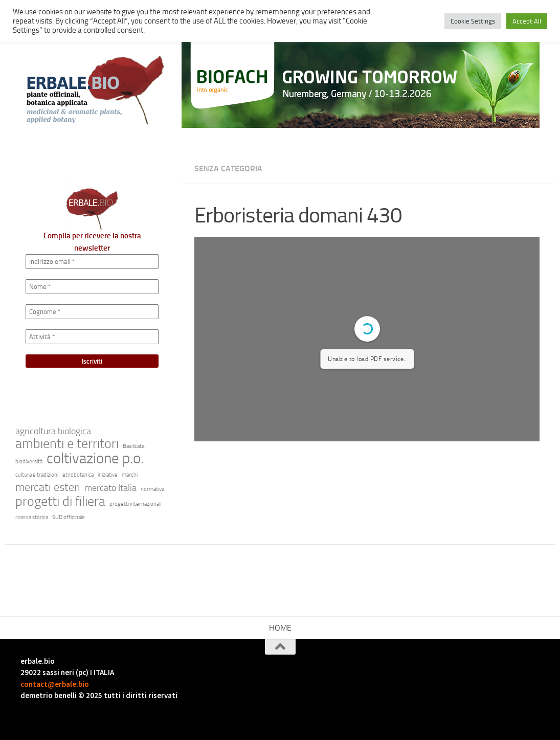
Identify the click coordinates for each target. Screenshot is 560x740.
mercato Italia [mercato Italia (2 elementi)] (110, 488)
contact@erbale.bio (55, 684)
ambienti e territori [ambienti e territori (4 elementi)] (67, 444)
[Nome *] (92, 287)
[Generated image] (361, 84)
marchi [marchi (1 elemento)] (130, 475)
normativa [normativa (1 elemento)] (152, 489)
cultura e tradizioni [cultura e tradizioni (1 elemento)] (37, 475)
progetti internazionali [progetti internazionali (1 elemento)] (135, 504)
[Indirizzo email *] (92, 262)
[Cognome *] (92, 312)
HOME (280, 628)
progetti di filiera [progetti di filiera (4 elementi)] (60, 502)
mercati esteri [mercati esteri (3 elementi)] (48, 487)
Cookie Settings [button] (473, 21)
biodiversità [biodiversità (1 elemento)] (29, 462)
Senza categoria (228, 169)
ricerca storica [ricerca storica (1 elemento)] (32, 517)
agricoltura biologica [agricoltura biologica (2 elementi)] (53, 431)
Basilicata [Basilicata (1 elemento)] (133, 446)
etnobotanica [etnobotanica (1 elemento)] (78, 475)
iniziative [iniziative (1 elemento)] (108, 475)
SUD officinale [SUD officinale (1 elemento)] (69, 517)
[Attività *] (92, 337)
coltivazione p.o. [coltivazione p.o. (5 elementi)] (95, 459)
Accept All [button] (527, 21)
